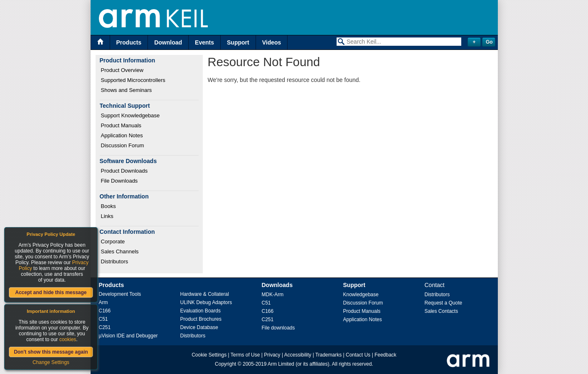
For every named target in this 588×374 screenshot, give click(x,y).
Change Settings (51, 362)
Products (129, 42)
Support (238, 42)
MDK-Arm (273, 295)
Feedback (385, 355)
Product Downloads (124, 171)
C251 (105, 327)
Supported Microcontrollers (133, 80)
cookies (68, 339)
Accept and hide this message (51, 292)
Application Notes (122, 135)
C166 (105, 311)
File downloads (278, 328)
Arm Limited (281, 364)
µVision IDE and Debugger (128, 336)
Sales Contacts (442, 311)
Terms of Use (245, 355)
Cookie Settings (209, 355)
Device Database (199, 327)
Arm (103, 302)
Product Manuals (121, 125)
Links (107, 216)
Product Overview (122, 70)
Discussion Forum (123, 145)
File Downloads (119, 181)
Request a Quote (444, 303)
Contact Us (358, 355)
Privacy (272, 355)
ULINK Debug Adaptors (206, 302)
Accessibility (298, 355)
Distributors (115, 261)
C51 (103, 319)
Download (168, 42)
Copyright (225, 364)
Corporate (113, 241)
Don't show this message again (51, 352)
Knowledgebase (361, 295)
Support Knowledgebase (130, 115)
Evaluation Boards (201, 311)
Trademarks (329, 355)
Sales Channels (120, 251)
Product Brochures (201, 319)
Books (108, 206)
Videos (272, 42)
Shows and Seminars (127, 90)
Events (204, 42)
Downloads (277, 285)
